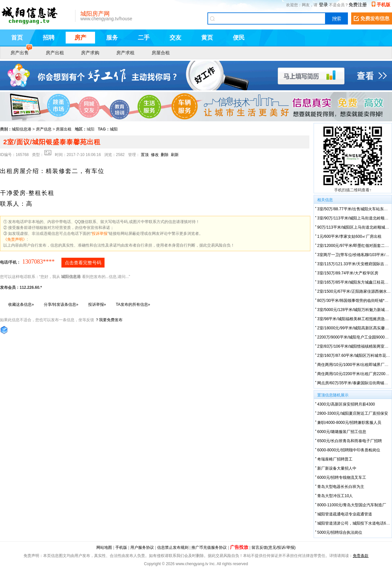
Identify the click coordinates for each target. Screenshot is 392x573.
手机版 (384, 5)
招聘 (49, 38)
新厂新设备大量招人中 (337, 468)
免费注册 (358, 5)
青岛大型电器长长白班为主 (341, 487)
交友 (175, 38)
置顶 (145, 155)
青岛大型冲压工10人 (335, 496)
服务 (112, 38)
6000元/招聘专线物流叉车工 (342, 477)
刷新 (175, 155)
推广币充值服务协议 (209, 547)
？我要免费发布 (109, 320)
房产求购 (90, 53)
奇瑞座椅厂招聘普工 (335, 459)
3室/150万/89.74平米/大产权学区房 (348, 273)
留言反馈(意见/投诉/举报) (274, 547)
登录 (323, 5)
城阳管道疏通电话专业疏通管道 (345, 514)
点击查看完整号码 (83, 263)
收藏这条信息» (21, 304)
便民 (239, 38)
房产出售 (21, 52)
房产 (80, 38)
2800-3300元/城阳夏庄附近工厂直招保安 (353, 413)
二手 (144, 38)
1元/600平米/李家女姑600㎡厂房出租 (349, 236)
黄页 (207, 38)
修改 (155, 155)
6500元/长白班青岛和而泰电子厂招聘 (350, 441)
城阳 (114, 129)
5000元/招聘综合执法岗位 (340, 532)
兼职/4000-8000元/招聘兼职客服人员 (349, 423)
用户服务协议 (142, 547)
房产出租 (55, 53)
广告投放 (239, 547)
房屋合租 (161, 53)
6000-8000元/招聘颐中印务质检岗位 (349, 450)
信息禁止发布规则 (173, 547)
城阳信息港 (22, 129)
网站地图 (104, 547)
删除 (165, 155)
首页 (17, 38)
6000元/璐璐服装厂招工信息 (342, 432)
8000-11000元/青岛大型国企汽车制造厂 (352, 505)
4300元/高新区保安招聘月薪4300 (346, 404)
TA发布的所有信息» (133, 304)
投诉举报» (97, 304)
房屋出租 (64, 129)
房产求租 (125, 53)
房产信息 (44, 129)
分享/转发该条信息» (61, 304)
